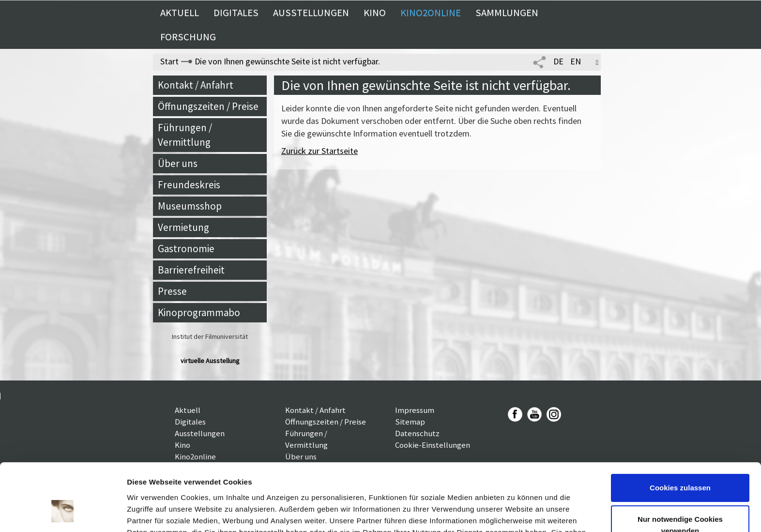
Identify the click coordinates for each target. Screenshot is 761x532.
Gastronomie (186, 249)
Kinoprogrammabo (199, 312)
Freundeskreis (189, 185)
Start (169, 61)
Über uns (178, 163)
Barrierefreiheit (191, 270)
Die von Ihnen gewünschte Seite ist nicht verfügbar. (287, 61)
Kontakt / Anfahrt (196, 85)
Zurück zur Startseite (320, 151)
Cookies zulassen (680, 430)
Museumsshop (190, 206)
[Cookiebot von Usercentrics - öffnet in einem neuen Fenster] (63, 513)
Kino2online (431, 13)
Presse (172, 291)
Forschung (188, 37)
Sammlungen (507, 13)
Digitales (236, 13)
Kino (375, 13)
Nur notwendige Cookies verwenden (680, 467)
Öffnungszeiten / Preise (208, 106)
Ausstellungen (311, 13)
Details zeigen (151, 513)
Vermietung (183, 227)
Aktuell (180, 13)
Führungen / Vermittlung (185, 135)
